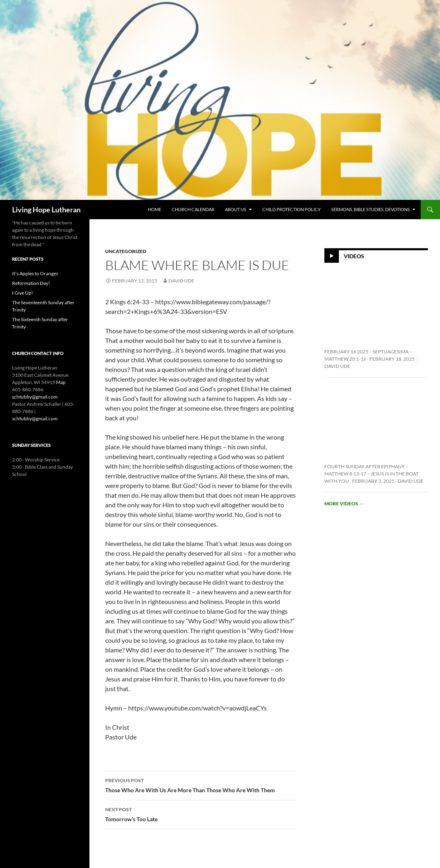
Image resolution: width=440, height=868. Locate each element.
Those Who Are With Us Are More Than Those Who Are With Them (201, 785)
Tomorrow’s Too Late (201, 814)
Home (155, 209)
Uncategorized (126, 251)
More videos (344, 504)
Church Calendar (193, 209)
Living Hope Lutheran (46, 210)
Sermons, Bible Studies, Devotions (370, 209)
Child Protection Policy (292, 209)
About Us (236, 209)
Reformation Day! (31, 283)
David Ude (181, 281)
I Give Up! (23, 293)
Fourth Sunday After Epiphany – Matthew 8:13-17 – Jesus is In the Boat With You (372, 474)
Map (61, 382)
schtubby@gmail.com (35, 397)
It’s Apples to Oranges (35, 273)
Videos (354, 256)
